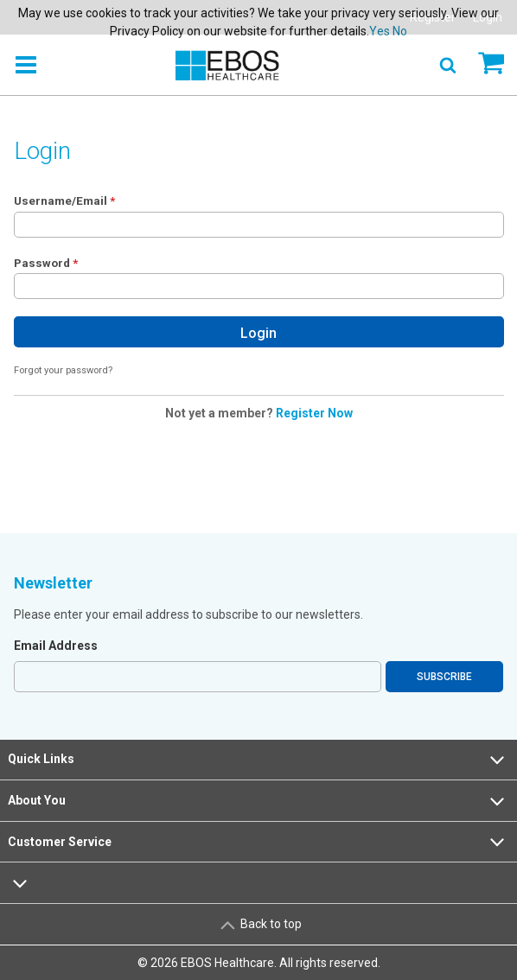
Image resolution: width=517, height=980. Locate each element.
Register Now (314, 413)
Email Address (56, 646)
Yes (380, 31)
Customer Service (258, 842)
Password (42, 263)
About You (258, 801)
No (400, 31)
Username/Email (61, 200)
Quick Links (258, 760)
